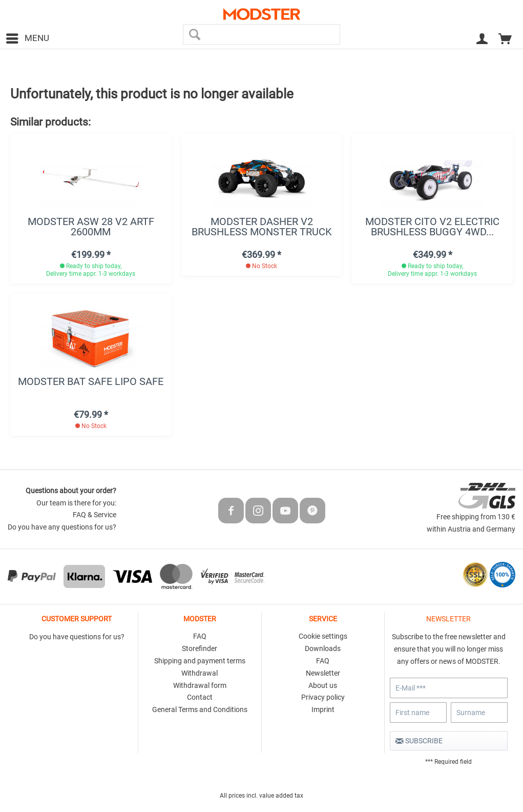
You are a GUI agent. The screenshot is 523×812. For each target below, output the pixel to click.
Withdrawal (200, 673)
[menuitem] (27, 38)
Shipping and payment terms (200, 661)
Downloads (323, 648)
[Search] (194, 34)
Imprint (323, 709)
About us (323, 685)
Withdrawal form (200, 685)
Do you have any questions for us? (62, 527)
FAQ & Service (95, 515)
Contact (200, 697)
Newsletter (323, 673)
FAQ (200, 636)
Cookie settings (323, 636)
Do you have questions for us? (77, 637)
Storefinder (200, 648)
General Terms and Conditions (200, 709)
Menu (28, 37)
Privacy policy (323, 697)
